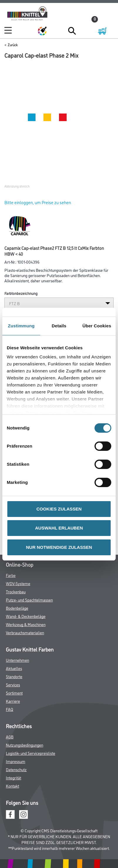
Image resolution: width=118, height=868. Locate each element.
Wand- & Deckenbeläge (26, 616)
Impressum (16, 761)
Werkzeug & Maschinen (26, 624)
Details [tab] (59, 326)
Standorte (14, 676)
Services (13, 684)
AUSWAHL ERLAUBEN (59, 528)
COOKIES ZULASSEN (59, 509)
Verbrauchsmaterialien (25, 632)
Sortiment (14, 693)
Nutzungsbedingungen (25, 745)
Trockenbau (16, 591)
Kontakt (12, 786)
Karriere (13, 701)
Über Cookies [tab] (97, 326)
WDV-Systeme (18, 583)
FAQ (10, 709)
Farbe (11, 575)
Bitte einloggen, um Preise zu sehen (38, 202)
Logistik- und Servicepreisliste (31, 753)
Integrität (14, 777)
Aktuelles (14, 668)
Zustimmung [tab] (21, 326)
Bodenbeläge (17, 608)
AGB (10, 736)
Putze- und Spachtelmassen (29, 600)
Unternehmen (17, 660)
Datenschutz (16, 769)
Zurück (13, 45)
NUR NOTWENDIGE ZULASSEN (59, 547)
